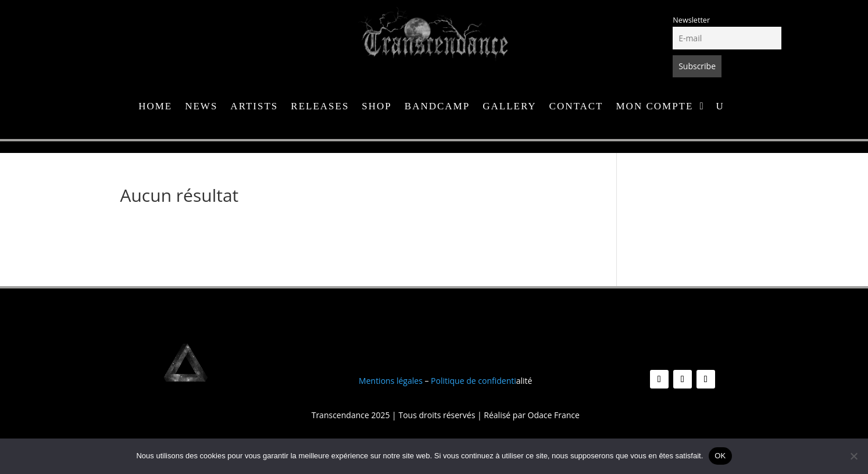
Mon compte (655, 107)
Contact (576, 107)
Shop (376, 107)
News (201, 107)
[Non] (853, 456)
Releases (320, 107)
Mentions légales (391, 381)
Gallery (509, 107)
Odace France (554, 415)
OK (720, 456)
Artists (254, 107)
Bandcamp (437, 107)
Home (155, 107)
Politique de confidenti (474, 381)
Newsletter (691, 20)
